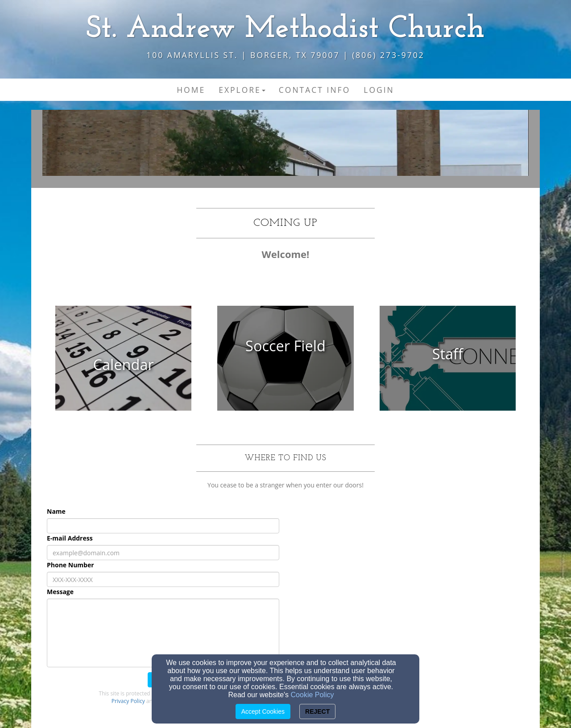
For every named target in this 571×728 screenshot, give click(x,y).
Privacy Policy (128, 701)
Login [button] (379, 90)
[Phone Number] (163, 579)
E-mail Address (70, 538)
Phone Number (70, 565)
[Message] (163, 633)
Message (60, 592)
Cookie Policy (312, 695)
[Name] (163, 526)
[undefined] (123, 365)
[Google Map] (408, 570)
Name (56, 511)
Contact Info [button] (314, 90)
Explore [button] (242, 90)
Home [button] (191, 90)
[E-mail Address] (163, 553)
